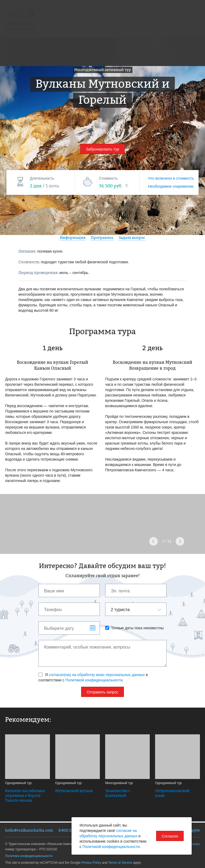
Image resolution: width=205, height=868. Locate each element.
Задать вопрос (132, 238)
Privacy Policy (91, 863)
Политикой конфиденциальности (94, 680)
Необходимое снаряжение (171, 186)
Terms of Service (120, 863)
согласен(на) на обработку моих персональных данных (97, 675)
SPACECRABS (192, 844)
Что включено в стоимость (171, 178)
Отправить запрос (102, 692)
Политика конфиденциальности (29, 856)
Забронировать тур (103, 149)
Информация (73, 238)
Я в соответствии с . (93, 677)
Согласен (170, 836)
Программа (102, 238)
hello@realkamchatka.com (29, 830)
